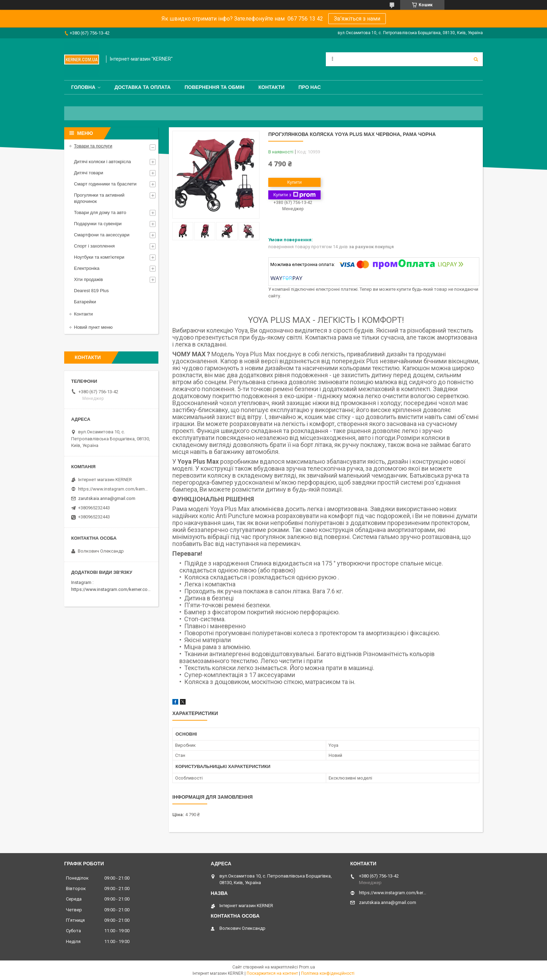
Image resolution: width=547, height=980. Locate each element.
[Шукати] (476, 59)
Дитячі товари (89, 173)
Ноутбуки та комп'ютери (99, 257)
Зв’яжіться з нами (357, 19)
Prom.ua (307, 967)
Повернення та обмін (215, 87)
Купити (294, 182)
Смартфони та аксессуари (102, 235)
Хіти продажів (88, 279)
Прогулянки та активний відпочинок (99, 198)
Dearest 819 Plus (91, 291)
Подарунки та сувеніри (98, 224)
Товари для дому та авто (100, 212)
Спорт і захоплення (94, 246)
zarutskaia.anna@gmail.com (107, 498)
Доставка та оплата (143, 87)
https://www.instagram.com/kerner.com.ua (114, 589)
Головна (83, 87)
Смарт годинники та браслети (105, 184)
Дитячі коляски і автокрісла (102, 162)
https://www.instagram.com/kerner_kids (113, 489)
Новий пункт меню (93, 327)
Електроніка (87, 268)
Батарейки (85, 302)
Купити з (294, 195)
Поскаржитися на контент (272, 973)
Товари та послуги (93, 146)
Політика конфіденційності (328, 973)
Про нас (310, 87)
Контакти (272, 87)
